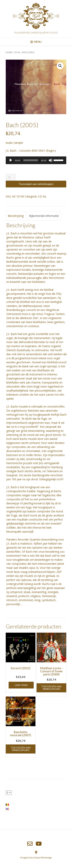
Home (9, 52)
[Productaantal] (11, 177)
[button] (60, 66)
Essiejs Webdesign (43, 858)
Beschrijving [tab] (16, 216)
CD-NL (17, 52)
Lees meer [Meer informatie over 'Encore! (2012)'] (21, 685)
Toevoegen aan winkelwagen (36, 184)
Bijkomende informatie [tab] (44, 216)
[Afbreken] (51, 160)
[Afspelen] (11, 160)
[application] (36, 160)
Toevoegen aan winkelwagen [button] (51, 688)
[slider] (31, 160)
